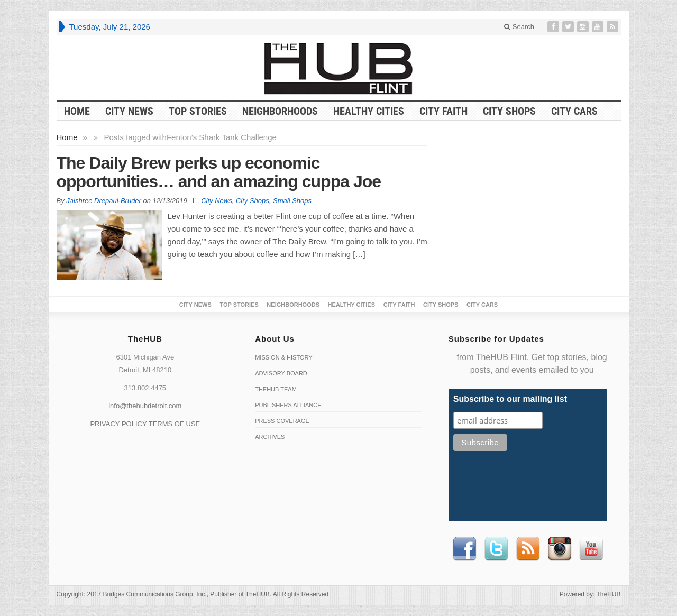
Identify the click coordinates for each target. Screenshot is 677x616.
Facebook (464, 549)
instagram (560, 549)
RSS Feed (528, 549)
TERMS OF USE (175, 424)
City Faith (443, 111)
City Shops (509, 111)
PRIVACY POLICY (118, 424)
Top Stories (198, 111)
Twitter (496, 549)
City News (129, 111)
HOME (77, 111)
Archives (270, 437)
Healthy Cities (369, 111)
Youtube (591, 549)
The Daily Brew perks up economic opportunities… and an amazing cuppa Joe (219, 172)
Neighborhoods (280, 111)
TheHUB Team (276, 389)
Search (519, 27)
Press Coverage (282, 421)
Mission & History (283, 357)
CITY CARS (574, 111)
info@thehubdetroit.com (145, 406)
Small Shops (292, 201)
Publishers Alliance (288, 405)
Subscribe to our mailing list (510, 399)
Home (67, 137)
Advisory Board (281, 373)
